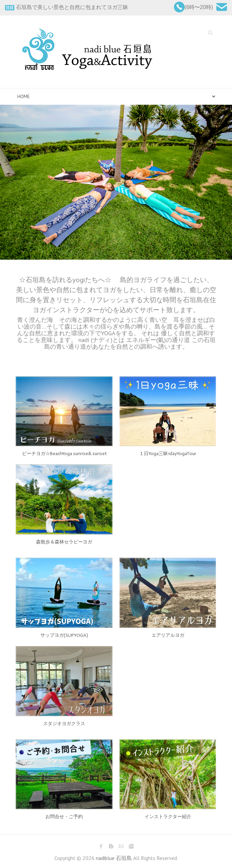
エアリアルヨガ (168, 635)
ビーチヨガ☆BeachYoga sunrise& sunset (64, 454)
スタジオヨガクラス (64, 724)
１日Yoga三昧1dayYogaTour (168, 454)
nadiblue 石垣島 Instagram (131, 846)
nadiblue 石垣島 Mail (121, 846)
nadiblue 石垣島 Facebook (101, 846)
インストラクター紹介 (168, 817)
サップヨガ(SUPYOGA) (64, 635)
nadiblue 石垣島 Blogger (111, 846)
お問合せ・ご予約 (64, 817)
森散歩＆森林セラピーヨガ (64, 542)
